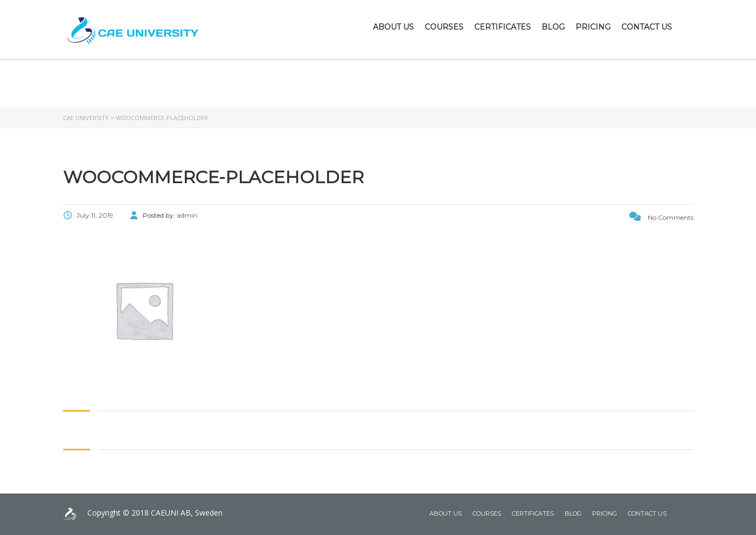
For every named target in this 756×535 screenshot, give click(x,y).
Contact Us (647, 27)
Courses (444, 27)
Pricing (593, 27)
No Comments (661, 217)
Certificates (502, 27)
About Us (393, 27)
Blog (553, 27)
